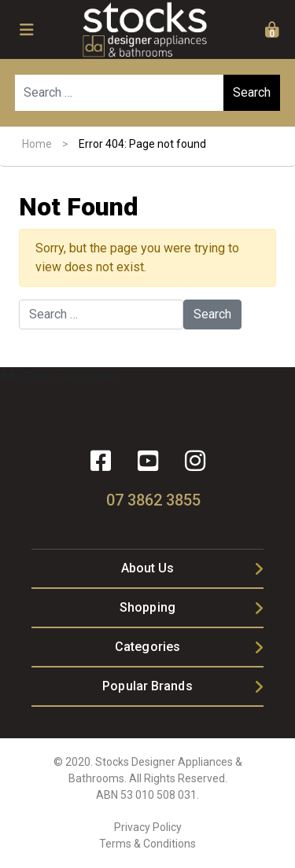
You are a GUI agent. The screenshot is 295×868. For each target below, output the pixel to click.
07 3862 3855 (153, 500)
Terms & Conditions (147, 844)
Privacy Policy (148, 827)
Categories (147, 647)
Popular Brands (147, 686)
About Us (148, 568)
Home (37, 144)
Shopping (147, 607)
